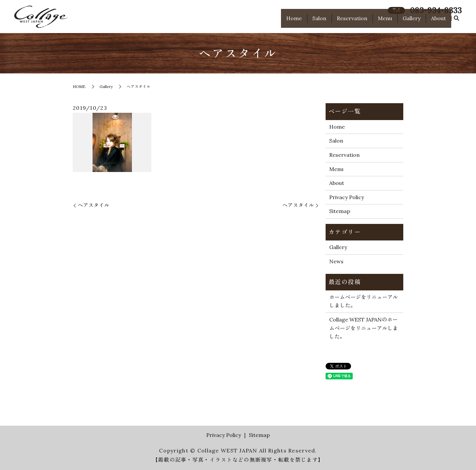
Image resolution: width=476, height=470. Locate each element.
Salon (319, 22)
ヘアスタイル (94, 205)
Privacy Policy (347, 197)
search (456, 22)
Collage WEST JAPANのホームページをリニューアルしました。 (364, 328)
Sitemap (340, 211)
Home (294, 22)
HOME (79, 86)
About (438, 22)
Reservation (352, 22)
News (336, 261)
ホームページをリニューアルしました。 (364, 301)
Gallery (412, 22)
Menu (385, 22)
